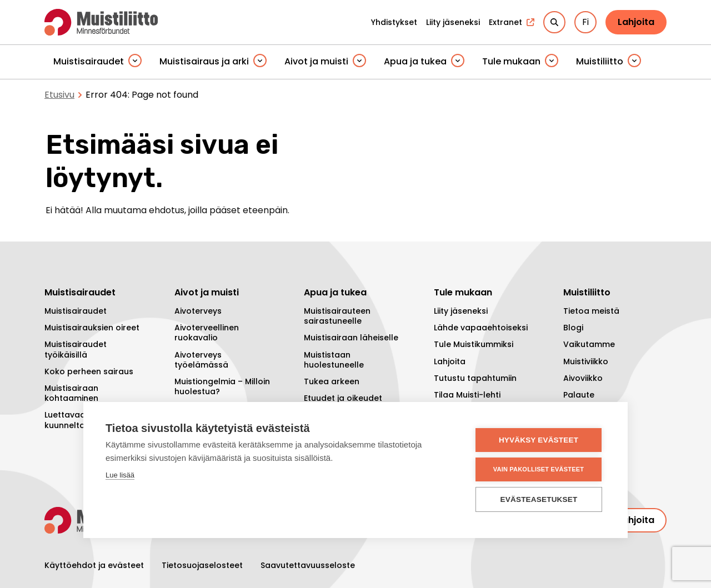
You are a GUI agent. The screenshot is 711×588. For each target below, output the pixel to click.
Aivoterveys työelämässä (201, 360)
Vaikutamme (589, 344)
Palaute (579, 395)
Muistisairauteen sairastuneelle (337, 316)
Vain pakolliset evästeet (539, 469)
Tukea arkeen (332, 381)
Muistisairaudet (89, 61)
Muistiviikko (586, 361)
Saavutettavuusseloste (308, 565)
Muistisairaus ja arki (204, 61)
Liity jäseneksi (461, 311)
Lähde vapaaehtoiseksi (481, 328)
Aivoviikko (583, 378)
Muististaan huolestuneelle (334, 360)
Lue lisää (120, 475)
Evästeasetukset (539, 499)
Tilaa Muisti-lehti (467, 395)
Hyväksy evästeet (539, 440)
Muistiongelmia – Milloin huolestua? (222, 386)
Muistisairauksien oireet (92, 328)
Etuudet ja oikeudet (343, 398)
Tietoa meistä (591, 311)
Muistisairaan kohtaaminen (71, 393)
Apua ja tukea (415, 61)
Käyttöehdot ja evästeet (94, 565)
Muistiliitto (600, 61)
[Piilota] (135, 61)
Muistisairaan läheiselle (351, 338)
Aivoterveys (198, 311)
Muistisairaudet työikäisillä (76, 349)
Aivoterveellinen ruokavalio (207, 333)
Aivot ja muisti (316, 61)
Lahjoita (636, 22)
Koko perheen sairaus (89, 371)
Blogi (573, 328)
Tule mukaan (511, 61)
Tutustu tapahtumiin (475, 378)
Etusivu (59, 95)
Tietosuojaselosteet (202, 565)
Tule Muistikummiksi (474, 344)
